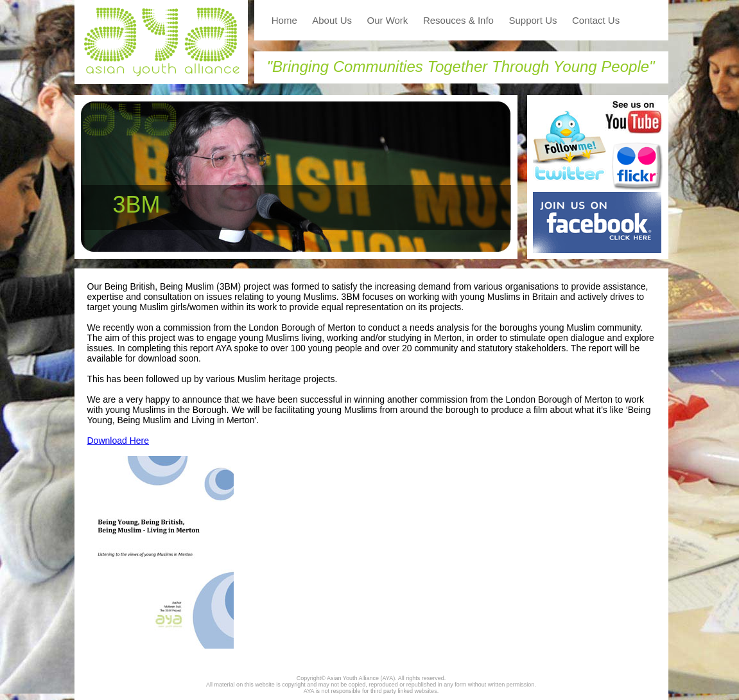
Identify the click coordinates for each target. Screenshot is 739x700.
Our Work (387, 20)
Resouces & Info (458, 20)
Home (284, 20)
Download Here (118, 441)
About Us (332, 20)
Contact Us (596, 20)
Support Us (533, 20)
